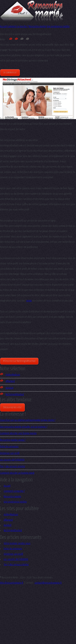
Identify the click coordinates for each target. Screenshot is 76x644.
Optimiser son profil (10, 453)
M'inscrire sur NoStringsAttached (19, 361)
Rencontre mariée (37, 27)
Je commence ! (10, 73)
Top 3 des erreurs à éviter (13, 467)
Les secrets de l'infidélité (12, 460)
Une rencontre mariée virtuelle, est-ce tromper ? (24, 427)
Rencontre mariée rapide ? (13, 440)
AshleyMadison (10, 375)
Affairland (7, 381)
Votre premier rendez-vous (17, 543)
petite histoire (7, 204)
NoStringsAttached (12, 395)
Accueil (3, 27)
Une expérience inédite (58, 27)
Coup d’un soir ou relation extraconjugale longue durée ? (28, 420)
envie (29, 301)
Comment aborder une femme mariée (18, 433)
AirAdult (7, 388)
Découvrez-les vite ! (12, 407)
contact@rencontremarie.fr (48, 583)
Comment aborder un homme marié (17, 473)
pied (8, 61)
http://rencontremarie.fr (12, 583)
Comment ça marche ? (18, 27)
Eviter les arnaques (9, 447)
